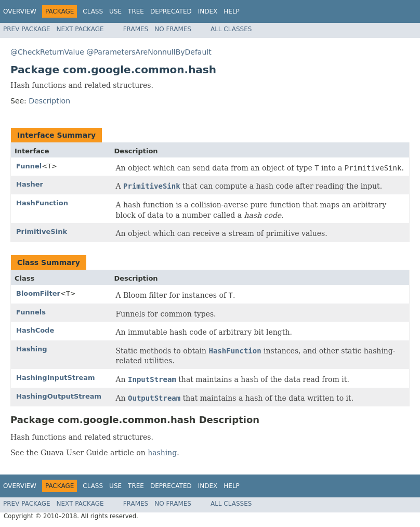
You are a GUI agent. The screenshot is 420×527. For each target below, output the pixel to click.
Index (208, 11)
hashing (162, 453)
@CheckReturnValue (47, 52)
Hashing (32, 349)
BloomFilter (38, 293)
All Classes (231, 29)
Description (49, 101)
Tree (136, 11)
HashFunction (42, 203)
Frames (136, 29)
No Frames (173, 29)
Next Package (80, 29)
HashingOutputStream (59, 396)
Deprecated (171, 11)
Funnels (31, 312)
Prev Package (27, 29)
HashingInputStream (56, 378)
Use (115, 11)
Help (232, 11)
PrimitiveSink (42, 232)
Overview (20, 11)
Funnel (29, 166)
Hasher (30, 184)
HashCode (35, 330)
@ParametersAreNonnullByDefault (149, 52)
